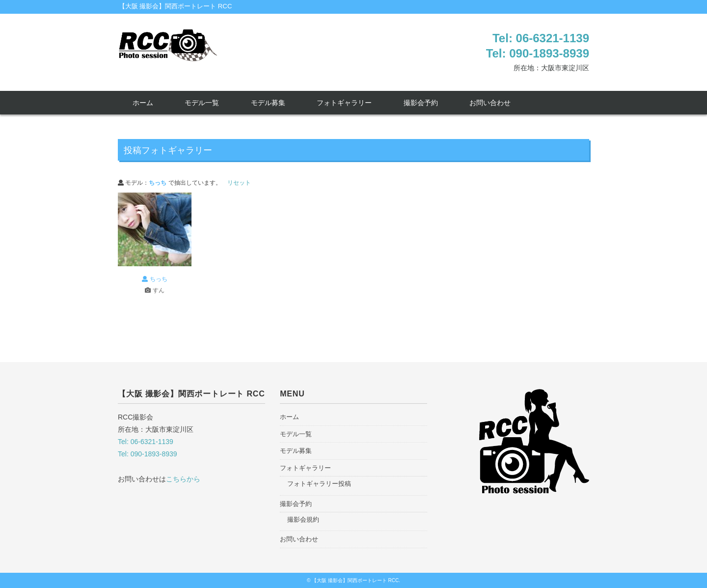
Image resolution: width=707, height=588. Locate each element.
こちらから (183, 479)
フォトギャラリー (344, 103)
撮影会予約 (421, 103)
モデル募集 (268, 103)
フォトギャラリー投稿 (319, 484)
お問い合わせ (490, 103)
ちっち (154, 279)
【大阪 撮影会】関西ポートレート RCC (176, 6)
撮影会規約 (303, 519)
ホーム (143, 103)
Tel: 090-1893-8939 (538, 53)
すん (154, 290)
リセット (239, 183)
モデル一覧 (202, 103)
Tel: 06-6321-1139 (541, 38)
